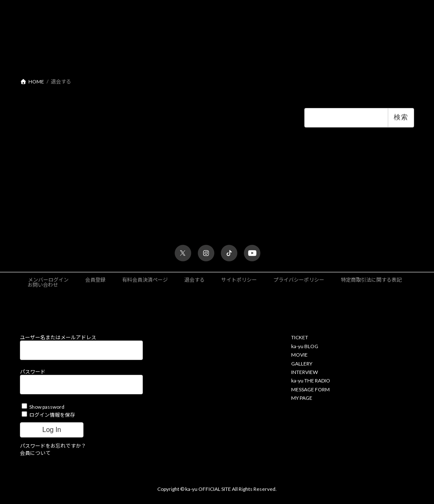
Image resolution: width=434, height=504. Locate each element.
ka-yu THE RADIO (311, 381)
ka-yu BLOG (305, 347)
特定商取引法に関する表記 (371, 280)
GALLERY (302, 364)
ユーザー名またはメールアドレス (58, 338)
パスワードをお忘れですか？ (53, 446)
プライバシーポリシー (299, 280)
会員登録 (95, 280)
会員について (35, 453)
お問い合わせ (43, 285)
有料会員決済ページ (145, 280)
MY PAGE (302, 398)
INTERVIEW (305, 372)
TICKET (300, 338)
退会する (195, 280)
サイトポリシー (239, 280)
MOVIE (299, 355)
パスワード (33, 372)
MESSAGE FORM (310, 389)
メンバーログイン (48, 280)
